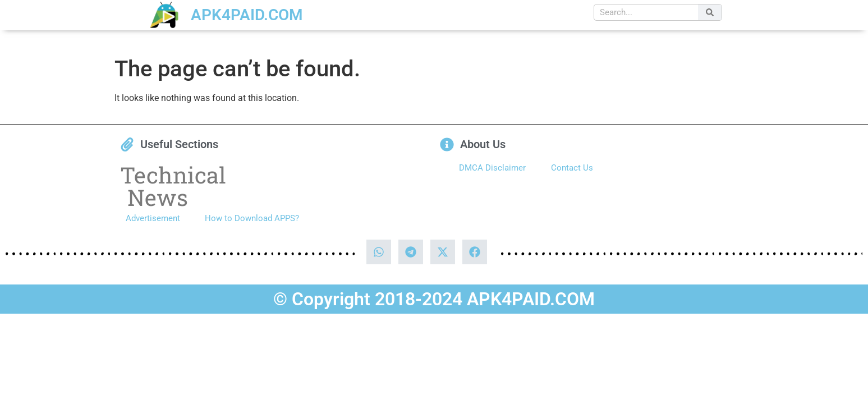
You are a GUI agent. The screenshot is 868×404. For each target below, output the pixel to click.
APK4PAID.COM (247, 15)
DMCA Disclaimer (492, 168)
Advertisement (153, 218)
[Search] (710, 12)
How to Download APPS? (252, 218)
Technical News (173, 186)
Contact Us (572, 168)
